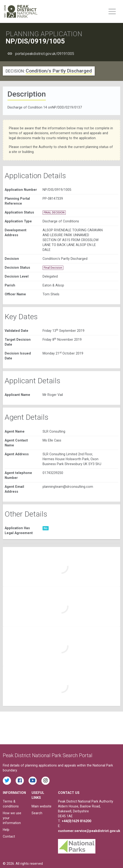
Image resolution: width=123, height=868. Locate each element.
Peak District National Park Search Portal (48, 755)
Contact (9, 836)
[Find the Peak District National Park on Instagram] (45, 781)
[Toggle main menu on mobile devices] (112, 11)
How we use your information (12, 818)
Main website (42, 806)
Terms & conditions (11, 804)
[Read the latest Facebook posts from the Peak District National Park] (20, 781)
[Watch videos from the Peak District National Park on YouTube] (33, 781)
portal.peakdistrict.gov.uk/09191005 (45, 54)
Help (6, 830)
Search (37, 813)
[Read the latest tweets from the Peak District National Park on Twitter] (7, 781)
